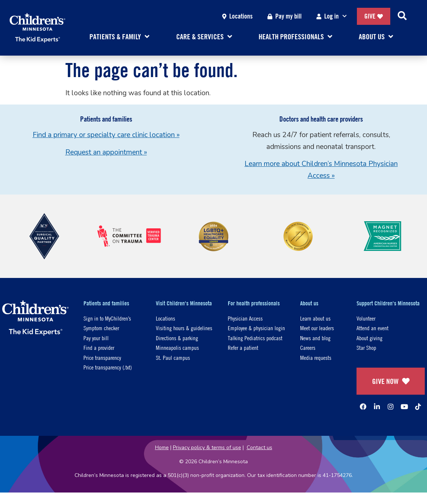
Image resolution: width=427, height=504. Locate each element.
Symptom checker (101, 328)
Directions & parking (177, 338)
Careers (308, 347)
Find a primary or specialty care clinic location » (106, 135)
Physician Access (245, 318)
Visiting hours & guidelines (184, 328)
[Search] (402, 16)
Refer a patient (243, 347)
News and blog (315, 338)
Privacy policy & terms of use (207, 447)
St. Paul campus (173, 357)
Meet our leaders (317, 328)
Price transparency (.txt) (108, 367)
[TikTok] (418, 407)
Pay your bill (96, 338)
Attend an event (372, 328)
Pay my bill (285, 16)
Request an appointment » (106, 152)
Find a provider (99, 347)
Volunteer (366, 318)
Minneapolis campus (177, 347)
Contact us (260, 447)
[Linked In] (377, 407)
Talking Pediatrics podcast (255, 338)
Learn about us (315, 318)
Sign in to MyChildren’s (107, 318)
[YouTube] (404, 407)
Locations (237, 16)
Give (374, 16)
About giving (369, 338)
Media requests (316, 357)
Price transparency (102, 357)
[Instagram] (391, 407)
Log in (333, 16)
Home (162, 447)
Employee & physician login (256, 328)
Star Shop (366, 347)
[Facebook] (363, 407)
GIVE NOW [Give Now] (391, 381)
